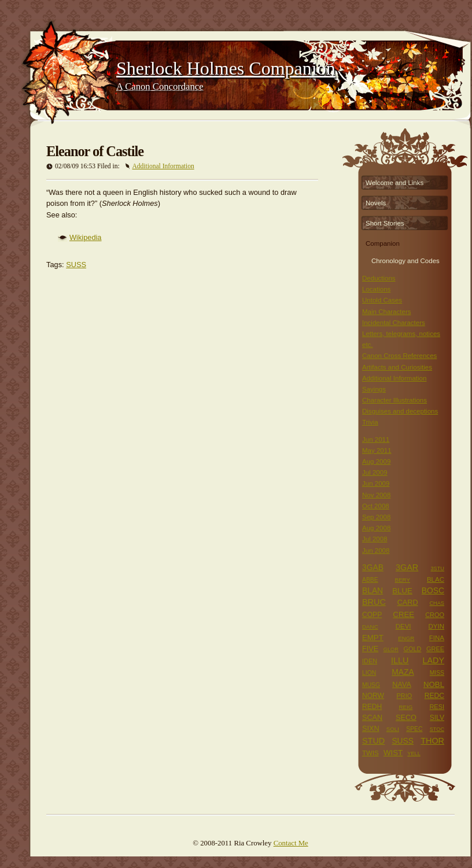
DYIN (436, 626)
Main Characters (386, 312)
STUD (373, 741)
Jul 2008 (375, 539)
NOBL (434, 684)
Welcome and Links (394, 183)
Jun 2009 (376, 483)
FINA (437, 638)
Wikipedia (85, 237)
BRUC (374, 602)
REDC (434, 696)
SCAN (372, 718)
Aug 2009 (376, 461)
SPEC (414, 729)
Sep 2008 (376, 517)
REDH (372, 707)
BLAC (436, 579)
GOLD (412, 649)
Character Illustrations (394, 400)
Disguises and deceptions (400, 411)
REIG (405, 707)
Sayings (374, 389)
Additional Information (163, 166)
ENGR (406, 638)
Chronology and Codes (405, 259)
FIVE (370, 649)
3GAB (373, 567)
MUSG (371, 685)
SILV (437, 718)
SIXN (371, 729)
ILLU (400, 660)
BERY (403, 580)
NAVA (402, 685)
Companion (383, 243)
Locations (376, 289)
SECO (406, 718)
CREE (403, 614)
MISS (437, 673)
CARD (408, 603)
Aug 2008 (376, 528)
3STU (437, 568)
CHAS (437, 603)
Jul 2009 (375, 472)
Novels (376, 203)
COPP (372, 615)
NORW (373, 696)
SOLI (393, 729)
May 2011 (377, 450)
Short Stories (385, 223)
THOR (432, 741)
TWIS (370, 753)
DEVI (403, 626)
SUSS (76, 265)
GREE (435, 649)
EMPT (373, 638)
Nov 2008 (376, 495)
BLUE (402, 591)
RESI (437, 707)
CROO (435, 615)
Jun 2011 (376, 439)
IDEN (370, 661)
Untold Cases (382, 300)
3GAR (407, 567)
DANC (370, 627)
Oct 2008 (376, 506)
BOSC (433, 590)
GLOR (391, 649)
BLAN (373, 590)
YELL (414, 754)
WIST (393, 753)
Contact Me (291, 843)
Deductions (379, 278)
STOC (437, 729)
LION (369, 673)
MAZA (403, 672)
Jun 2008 (376, 551)
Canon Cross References (399, 356)
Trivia (370, 422)
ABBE (370, 580)
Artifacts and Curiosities (397, 367)
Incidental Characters (394, 323)
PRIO (405, 696)
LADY (433, 660)
